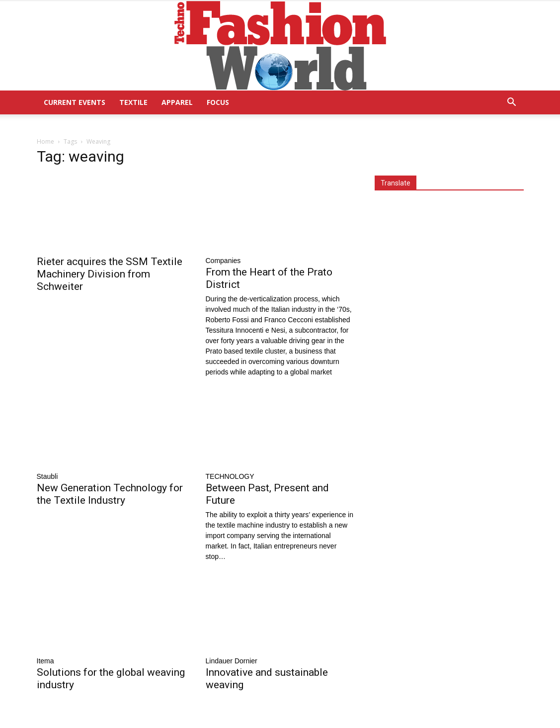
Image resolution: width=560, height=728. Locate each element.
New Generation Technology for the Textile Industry (110, 494)
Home (45, 141)
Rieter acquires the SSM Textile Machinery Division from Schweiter (110, 274)
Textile (133, 102)
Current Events (75, 102)
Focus (218, 102)
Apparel (177, 102)
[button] (512, 103)
